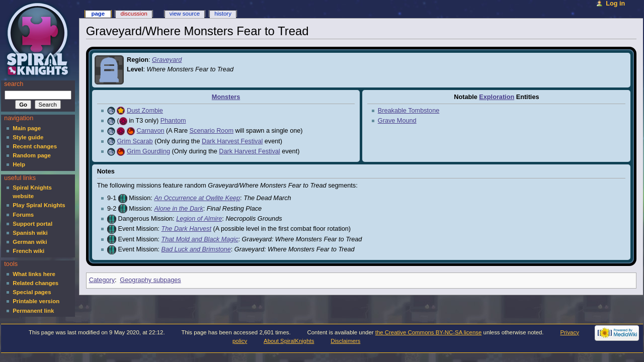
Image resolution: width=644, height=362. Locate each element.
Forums (23, 215)
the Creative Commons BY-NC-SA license (429, 332)
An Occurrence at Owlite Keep (197, 198)
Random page (32, 155)
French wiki (28, 251)
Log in (615, 4)
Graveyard (167, 60)
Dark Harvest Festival (232, 141)
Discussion (134, 14)
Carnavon (151, 131)
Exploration (497, 97)
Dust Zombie (145, 111)
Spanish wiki (30, 233)
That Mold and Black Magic (200, 239)
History (223, 14)
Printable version (36, 301)
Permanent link (33, 311)
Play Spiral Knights (39, 205)
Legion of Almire (199, 219)
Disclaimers (345, 341)
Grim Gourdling (148, 151)
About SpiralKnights (289, 341)
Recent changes (35, 146)
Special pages (32, 292)
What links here (34, 274)
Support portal (32, 224)
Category (102, 280)
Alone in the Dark (178, 209)
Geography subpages (150, 280)
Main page (27, 128)
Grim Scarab (135, 141)
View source (185, 14)
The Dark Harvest (186, 229)
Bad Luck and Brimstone (196, 249)
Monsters (226, 97)
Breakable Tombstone (409, 111)
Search (14, 84)
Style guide (28, 137)
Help (19, 164)
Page (98, 14)
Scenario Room (212, 131)
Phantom (173, 121)
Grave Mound (397, 121)
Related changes (35, 283)
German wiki (30, 242)
